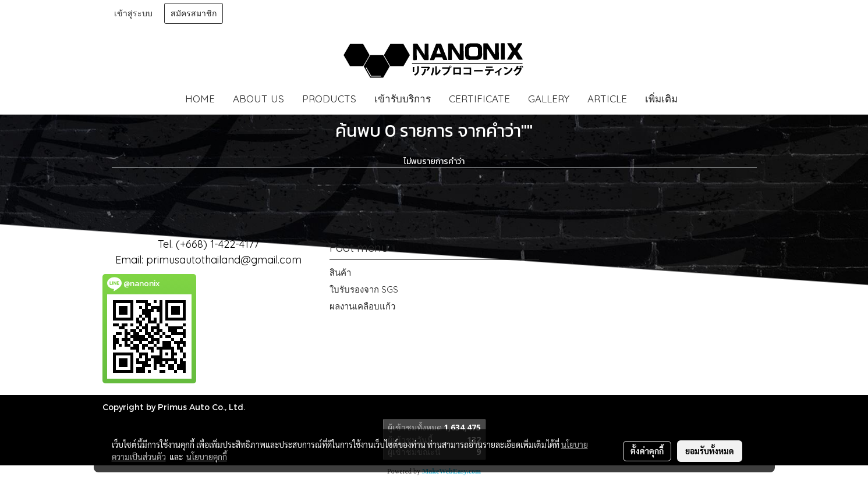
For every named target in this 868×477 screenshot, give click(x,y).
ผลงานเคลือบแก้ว (362, 306)
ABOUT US (258, 99)
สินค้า (340, 273)
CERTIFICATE (479, 99)
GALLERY (549, 99)
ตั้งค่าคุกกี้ (647, 451)
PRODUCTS (329, 99)
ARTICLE (607, 99)
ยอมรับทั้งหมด (710, 451)
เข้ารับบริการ (403, 99)
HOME (200, 99)
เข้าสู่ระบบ (133, 13)
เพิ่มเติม (661, 99)
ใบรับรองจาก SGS (364, 289)
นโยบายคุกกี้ (207, 457)
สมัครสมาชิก (194, 13)
